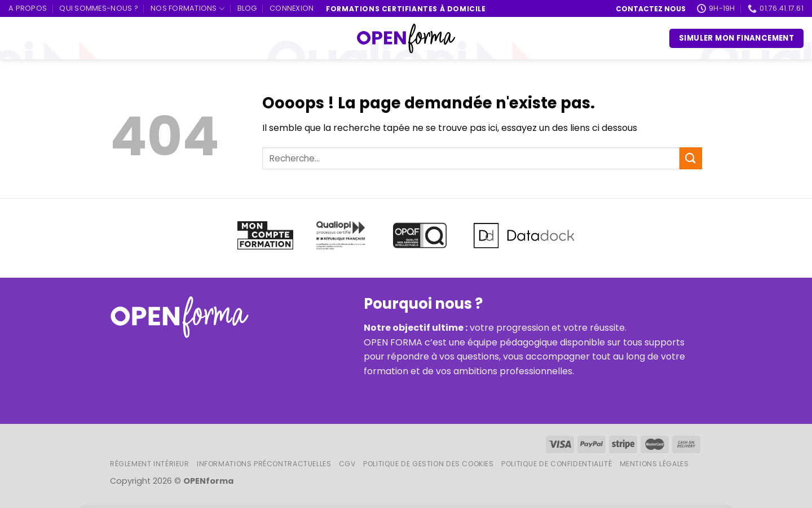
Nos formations (187, 9)
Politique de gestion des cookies (429, 464)
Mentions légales (654, 464)
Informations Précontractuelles (264, 464)
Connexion (292, 8)
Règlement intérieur (150, 464)
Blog (247, 8)
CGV (347, 464)
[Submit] (691, 158)
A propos (28, 8)
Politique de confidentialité (557, 464)
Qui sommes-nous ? (98, 8)
